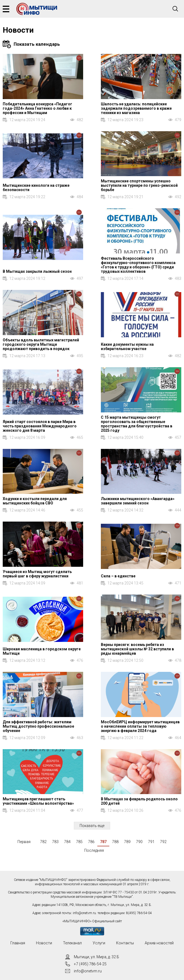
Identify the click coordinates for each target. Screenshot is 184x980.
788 (115, 842)
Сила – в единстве (118, 576)
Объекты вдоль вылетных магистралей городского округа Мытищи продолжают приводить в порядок (41, 344)
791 (151, 842)
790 (139, 842)
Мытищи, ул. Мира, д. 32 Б (96, 957)
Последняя (94, 850)
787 (103, 842)
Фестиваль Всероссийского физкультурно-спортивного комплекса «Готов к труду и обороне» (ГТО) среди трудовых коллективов (138, 265)
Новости (44, 943)
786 (91, 842)
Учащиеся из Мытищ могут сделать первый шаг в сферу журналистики (37, 574)
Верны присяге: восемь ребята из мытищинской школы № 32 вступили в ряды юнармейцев (137, 649)
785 (79, 842)
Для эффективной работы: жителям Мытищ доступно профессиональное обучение (38, 726)
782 (43, 842)
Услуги (99, 943)
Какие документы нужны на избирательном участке (127, 347)
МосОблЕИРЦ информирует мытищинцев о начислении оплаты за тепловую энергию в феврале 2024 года (140, 726)
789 (127, 842)
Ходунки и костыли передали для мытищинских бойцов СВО (35, 501)
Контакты (125, 943)
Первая (24, 842)
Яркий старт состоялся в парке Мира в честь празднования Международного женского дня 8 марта (40, 426)
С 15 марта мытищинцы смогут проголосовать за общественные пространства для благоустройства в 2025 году (137, 424)
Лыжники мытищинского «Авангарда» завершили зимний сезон (138, 501)
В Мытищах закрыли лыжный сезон (37, 271)
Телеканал (72, 943)
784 (67, 842)
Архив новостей (159, 943)
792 (163, 842)
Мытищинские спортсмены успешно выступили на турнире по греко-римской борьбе (139, 185)
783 (55, 842)
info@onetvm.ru (84, 913)
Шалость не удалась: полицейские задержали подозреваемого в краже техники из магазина (136, 108)
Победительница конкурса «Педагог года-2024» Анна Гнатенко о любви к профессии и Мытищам (37, 108)
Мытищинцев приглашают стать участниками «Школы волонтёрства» (38, 801)
